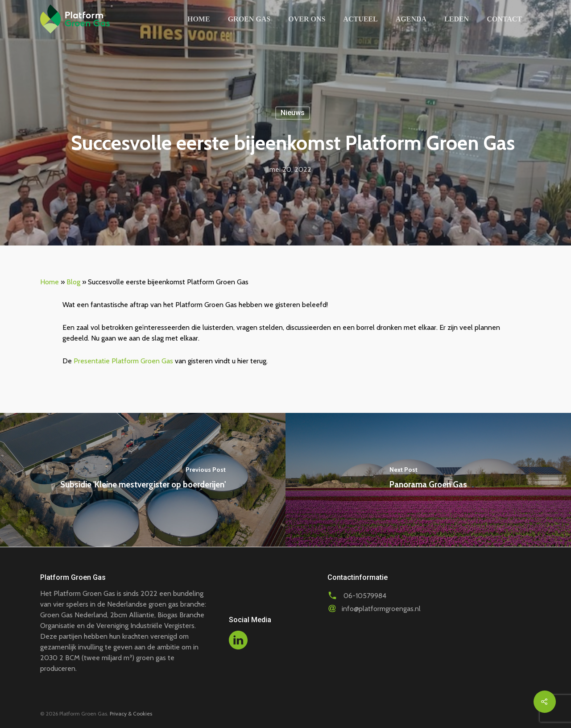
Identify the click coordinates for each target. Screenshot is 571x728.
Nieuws (293, 113)
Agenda (411, 19)
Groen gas (249, 19)
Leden (457, 19)
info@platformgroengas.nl (381, 609)
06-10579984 (365, 596)
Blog (73, 282)
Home (199, 19)
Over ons (307, 19)
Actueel (360, 19)
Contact (504, 19)
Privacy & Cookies (131, 713)
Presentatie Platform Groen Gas (123, 361)
